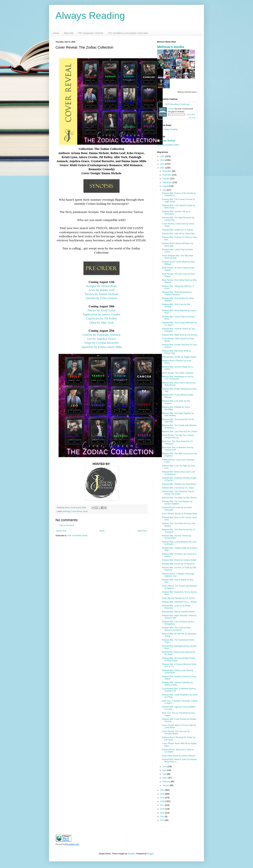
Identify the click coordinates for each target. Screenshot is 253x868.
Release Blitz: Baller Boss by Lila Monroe (180, 335)
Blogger (150, 854)
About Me (69, 33)
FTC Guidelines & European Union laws (128, 33)
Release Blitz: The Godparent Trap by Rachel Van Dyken (178, 493)
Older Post (142, 531)
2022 (163, 168)
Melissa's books (171, 47)
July (164, 190)
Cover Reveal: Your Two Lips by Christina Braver (176, 733)
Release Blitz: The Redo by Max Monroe (179, 498)
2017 (163, 805)
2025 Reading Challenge (177, 104)
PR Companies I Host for (91, 33)
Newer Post (61, 531)
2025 (163, 156)
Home (56, 33)
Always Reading (90, 16)
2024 (163, 160)
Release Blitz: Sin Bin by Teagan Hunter (179, 357)
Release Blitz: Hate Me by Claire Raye (178, 234)
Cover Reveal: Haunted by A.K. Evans (178, 598)
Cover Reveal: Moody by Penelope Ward (180, 514)
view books (192, 118)
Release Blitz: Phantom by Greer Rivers (179, 484)
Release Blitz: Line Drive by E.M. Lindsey (180, 431)
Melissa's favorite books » (188, 92)
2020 (163, 794)
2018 (163, 801)
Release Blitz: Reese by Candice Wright (179, 560)
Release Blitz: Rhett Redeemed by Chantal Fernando (177, 293)
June (165, 767)
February (167, 782)
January (166, 785)
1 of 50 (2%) (190, 115)
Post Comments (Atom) (77, 536)
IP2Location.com (72, 844)
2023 (163, 164)
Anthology (67, 511)
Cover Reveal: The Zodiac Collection (178, 373)
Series (85, 511)
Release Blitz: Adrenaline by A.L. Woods (179, 602)
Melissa (171, 109)
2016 (163, 809)
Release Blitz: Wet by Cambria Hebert (178, 612)
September (167, 182)
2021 (163, 790)
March (165, 778)
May (165, 770)
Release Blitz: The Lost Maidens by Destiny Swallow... (177, 503)
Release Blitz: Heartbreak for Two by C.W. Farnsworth (178, 378)
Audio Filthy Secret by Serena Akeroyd (179, 756)
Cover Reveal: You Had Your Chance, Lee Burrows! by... (178, 436)
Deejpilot (131, 854)
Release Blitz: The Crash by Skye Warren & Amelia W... (176, 629)
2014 (163, 817)
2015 (163, 813)
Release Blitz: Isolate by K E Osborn (178, 230)
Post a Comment (67, 525)
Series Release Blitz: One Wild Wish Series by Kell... (178, 257)
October (166, 179)
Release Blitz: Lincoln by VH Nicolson (178, 564)
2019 (163, 798)
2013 (163, 820)
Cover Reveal (77, 511)
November (167, 175)
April (165, 774)
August (166, 186)
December (167, 171)
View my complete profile (168, 145)
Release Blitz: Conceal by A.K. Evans (178, 488)
